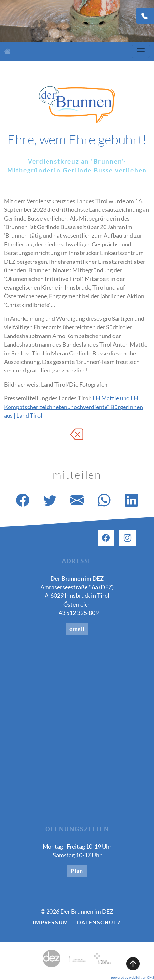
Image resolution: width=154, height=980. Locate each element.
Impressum (50, 922)
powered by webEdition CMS (133, 977)
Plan (77, 871)
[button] (77, 938)
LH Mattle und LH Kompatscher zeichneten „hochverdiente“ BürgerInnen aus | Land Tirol (73, 407)
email (77, 629)
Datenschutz (99, 922)
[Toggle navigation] (141, 51)
